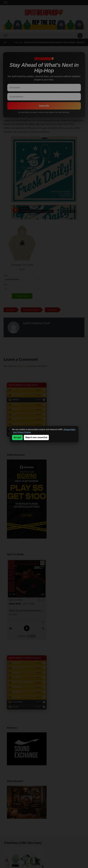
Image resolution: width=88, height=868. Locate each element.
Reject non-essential (36, 437)
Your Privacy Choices (22, 432)
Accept (17, 437)
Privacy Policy (69, 429)
